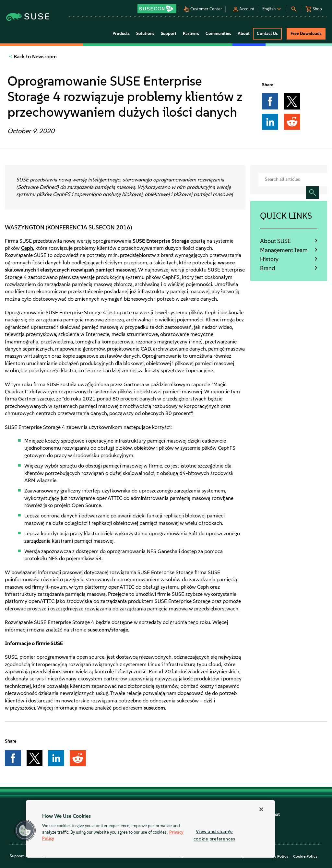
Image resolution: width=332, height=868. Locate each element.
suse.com (154, 708)
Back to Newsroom (35, 57)
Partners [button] (191, 34)
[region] (150, 829)
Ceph (27, 248)
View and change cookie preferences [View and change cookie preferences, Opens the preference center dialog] (214, 835)
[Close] (261, 809)
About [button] (244, 34)
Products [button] (121, 34)
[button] (157, 7)
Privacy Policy (276, 856)
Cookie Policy (305, 856)
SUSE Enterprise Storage (161, 241)
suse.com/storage (108, 630)
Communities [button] (218, 34)
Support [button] (169, 34)
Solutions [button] (145, 34)
